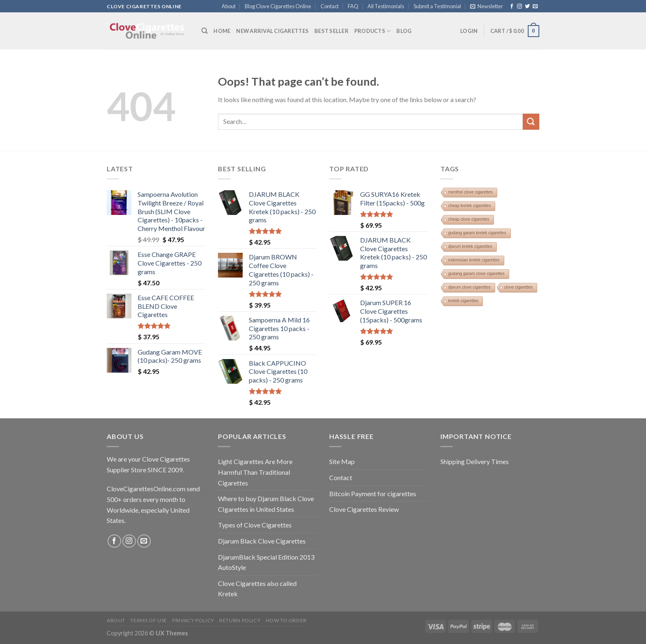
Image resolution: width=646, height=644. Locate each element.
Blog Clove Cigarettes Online (278, 6)
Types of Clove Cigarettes (255, 525)
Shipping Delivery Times (475, 461)
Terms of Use (149, 620)
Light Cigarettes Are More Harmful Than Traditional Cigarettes (255, 472)
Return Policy (240, 620)
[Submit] (531, 122)
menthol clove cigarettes (470, 192)
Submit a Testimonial (437, 6)
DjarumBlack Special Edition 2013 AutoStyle (266, 562)
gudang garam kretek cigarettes (477, 233)
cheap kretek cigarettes (469, 206)
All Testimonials (386, 6)
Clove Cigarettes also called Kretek (257, 589)
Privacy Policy (193, 620)
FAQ (353, 6)
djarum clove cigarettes (469, 287)
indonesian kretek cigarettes (474, 260)
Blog (404, 31)
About (229, 6)
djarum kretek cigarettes (470, 246)
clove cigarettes (518, 287)
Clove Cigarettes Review (364, 509)
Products (373, 31)
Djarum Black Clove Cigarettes (262, 541)
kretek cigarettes (463, 301)
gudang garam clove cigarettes (476, 274)
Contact (330, 6)
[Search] (205, 31)
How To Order (286, 620)
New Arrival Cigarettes (272, 31)
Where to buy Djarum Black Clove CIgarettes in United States (266, 504)
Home (222, 31)
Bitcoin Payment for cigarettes (373, 493)
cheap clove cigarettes (469, 219)
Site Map (342, 461)
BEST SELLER (331, 31)
